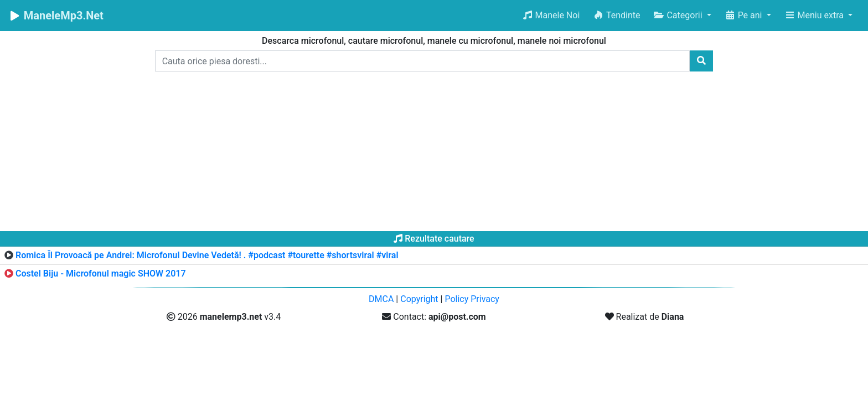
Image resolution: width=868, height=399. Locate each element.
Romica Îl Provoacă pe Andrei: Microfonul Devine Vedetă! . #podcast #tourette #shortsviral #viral (207, 255)
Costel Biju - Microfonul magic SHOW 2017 (101, 273)
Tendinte (616, 15)
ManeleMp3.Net (56, 16)
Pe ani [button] (745, 15)
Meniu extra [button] (815, 15)
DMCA (381, 299)
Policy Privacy (472, 299)
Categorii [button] (679, 15)
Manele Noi (551, 15)
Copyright (419, 299)
